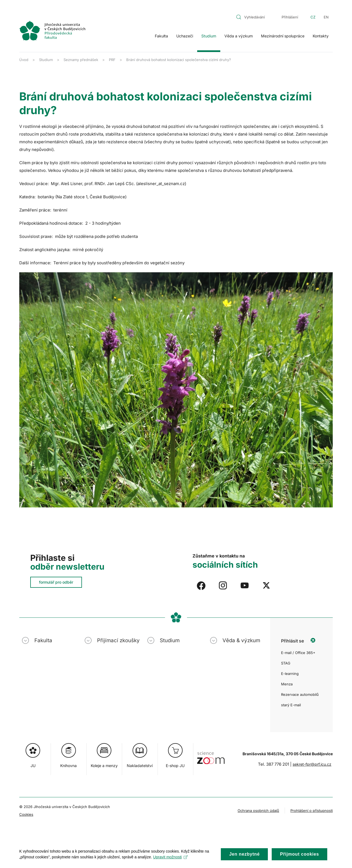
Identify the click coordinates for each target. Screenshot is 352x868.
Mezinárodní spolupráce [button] (283, 36)
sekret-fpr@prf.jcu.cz (312, 764)
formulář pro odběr (56, 582)
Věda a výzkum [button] (239, 36)
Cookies (26, 814)
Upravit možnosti (170, 862)
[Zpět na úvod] (52, 31)
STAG (286, 663)
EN (326, 17)
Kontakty (321, 36)
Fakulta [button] (161, 36)
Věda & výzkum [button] (241, 640)
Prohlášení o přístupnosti (312, 811)
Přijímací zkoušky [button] (118, 640)
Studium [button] (209, 36)
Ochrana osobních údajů (258, 811)
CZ (313, 17)
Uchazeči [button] (185, 36)
